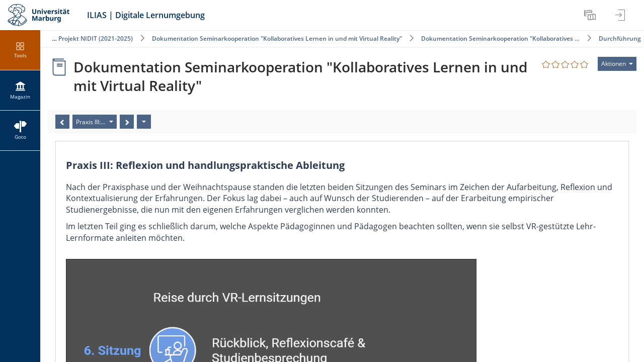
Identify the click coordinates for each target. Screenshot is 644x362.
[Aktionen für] (617, 64)
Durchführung (620, 38)
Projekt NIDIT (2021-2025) (96, 38)
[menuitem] (591, 15)
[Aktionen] (144, 122)
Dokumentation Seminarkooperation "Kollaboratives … (500, 38)
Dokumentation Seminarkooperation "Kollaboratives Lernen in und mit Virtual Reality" (278, 38)
